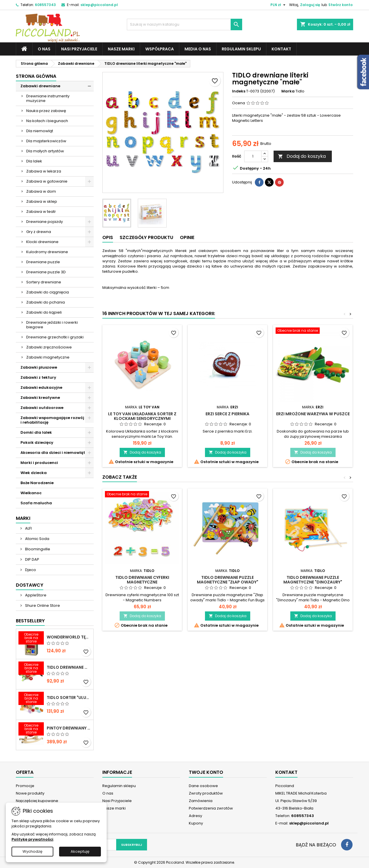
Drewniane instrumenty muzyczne (48, 98)
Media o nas (198, 49)
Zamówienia (201, 801)
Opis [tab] (108, 237)
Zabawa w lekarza (44, 171)
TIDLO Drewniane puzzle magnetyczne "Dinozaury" (313, 580)
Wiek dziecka (34, 473)
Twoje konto (206, 772)
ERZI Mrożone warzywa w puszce (313, 414)
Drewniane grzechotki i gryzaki (55, 337)
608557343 (45, 5)
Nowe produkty (30, 793)
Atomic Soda (37, 539)
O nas (44, 49)
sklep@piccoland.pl (99, 5)
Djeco (30, 570)
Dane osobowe (203, 786)
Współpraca (160, 49)
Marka (288, 91)
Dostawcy (30, 585)
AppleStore (35, 595)
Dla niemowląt (40, 131)
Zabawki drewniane (40, 86)
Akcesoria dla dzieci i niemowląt (53, 453)
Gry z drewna (39, 232)
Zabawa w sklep (42, 201)
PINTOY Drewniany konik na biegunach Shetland (69, 728)
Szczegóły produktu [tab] (146, 237)
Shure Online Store (42, 605)
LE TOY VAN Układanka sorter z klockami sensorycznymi (142, 416)
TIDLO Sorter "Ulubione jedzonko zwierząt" (69, 698)
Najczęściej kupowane (37, 801)
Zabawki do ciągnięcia (48, 292)
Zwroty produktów (206, 793)
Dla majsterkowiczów (46, 141)
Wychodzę (32, 851)
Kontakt (281, 49)
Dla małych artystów (45, 151)
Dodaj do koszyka (302, 156)
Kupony (196, 823)
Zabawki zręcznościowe (49, 347)
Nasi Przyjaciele (79, 49)
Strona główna (36, 76)
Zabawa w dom (41, 191)
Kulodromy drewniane (47, 252)
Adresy (195, 816)
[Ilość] (253, 156)
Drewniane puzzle (43, 262)
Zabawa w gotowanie (47, 181)
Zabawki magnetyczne (48, 357)
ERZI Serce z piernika (227, 414)
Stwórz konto (340, 5)
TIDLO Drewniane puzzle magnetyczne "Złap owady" (228, 580)
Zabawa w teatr (41, 212)
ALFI (28, 528)
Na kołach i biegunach (47, 121)
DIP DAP (32, 559)
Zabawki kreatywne (40, 398)
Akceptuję (80, 851)
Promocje (25, 786)
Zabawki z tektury (38, 377)
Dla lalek (34, 161)
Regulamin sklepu (241, 49)
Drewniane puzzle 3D (46, 272)
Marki (23, 518)
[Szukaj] (184, 24)
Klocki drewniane (42, 242)
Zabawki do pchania (46, 302)
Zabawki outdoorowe (42, 408)
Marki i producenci (39, 463)
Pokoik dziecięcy (37, 442)
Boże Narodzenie (37, 483)
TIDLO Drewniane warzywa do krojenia (69, 667)
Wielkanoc (31, 493)
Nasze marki (121, 49)
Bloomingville (37, 549)
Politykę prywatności (32, 839)
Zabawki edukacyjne (41, 387)
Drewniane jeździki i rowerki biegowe (52, 325)
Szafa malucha (36, 503)
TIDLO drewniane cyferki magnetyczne (142, 580)
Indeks (239, 91)
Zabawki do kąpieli (44, 312)
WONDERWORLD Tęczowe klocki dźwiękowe (69, 637)
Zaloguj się (310, 5)
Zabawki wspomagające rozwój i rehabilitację (52, 420)
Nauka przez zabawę (46, 111)
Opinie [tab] (187, 237)
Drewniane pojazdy (45, 222)
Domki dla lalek (36, 432)
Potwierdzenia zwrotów (211, 808)
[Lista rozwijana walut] (279, 5)
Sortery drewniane (44, 282)
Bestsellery (30, 621)
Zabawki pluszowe (39, 367)
